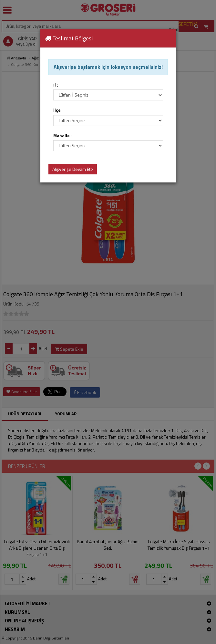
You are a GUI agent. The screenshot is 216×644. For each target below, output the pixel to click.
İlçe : (58, 110)
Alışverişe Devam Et (73, 169)
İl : (56, 85)
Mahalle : (62, 136)
